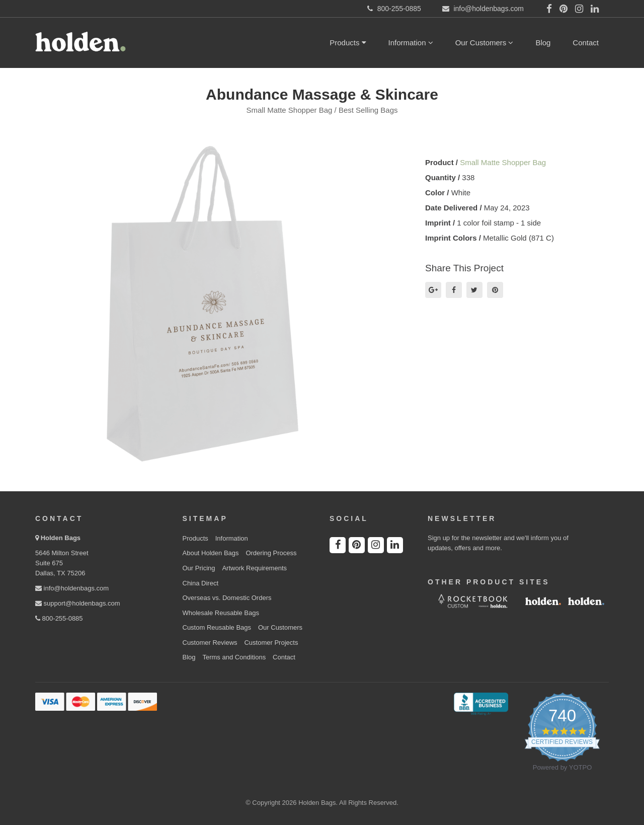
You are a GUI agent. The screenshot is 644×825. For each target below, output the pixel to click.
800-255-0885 (59, 618)
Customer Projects (271, 643)
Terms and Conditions (234, 657)
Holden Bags (61, 538)
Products (348, 43)
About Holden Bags (211, 553)
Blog (543, 43)
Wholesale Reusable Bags (221, 613)
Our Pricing (199, 568)
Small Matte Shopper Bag (503, 162)
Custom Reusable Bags (217, 627)
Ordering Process (271, 553)
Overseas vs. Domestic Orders (227, 598)
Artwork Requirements (254, 568)
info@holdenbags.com (72, 588)
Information (411, 43)
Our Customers (485, 43)
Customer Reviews (210, 643)
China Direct (201, 583)
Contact (586, 43)
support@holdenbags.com (78, 603)
